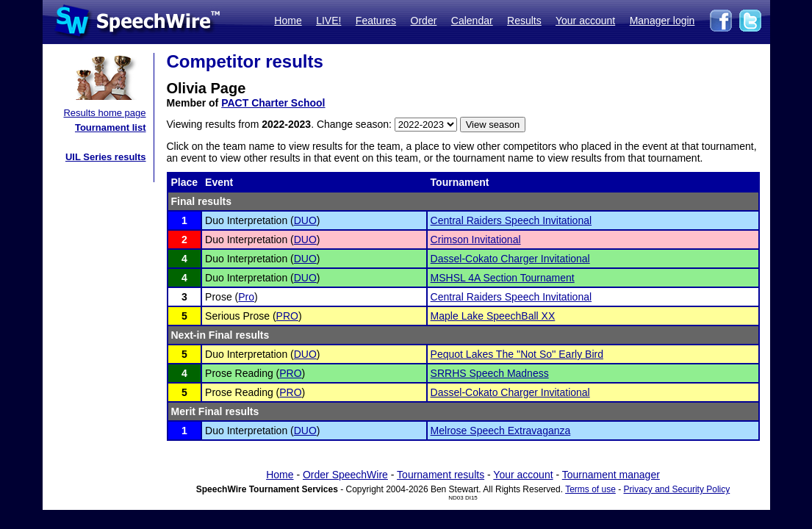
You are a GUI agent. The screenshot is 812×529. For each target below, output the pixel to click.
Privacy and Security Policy (677, 489)
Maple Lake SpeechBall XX (493, 316)
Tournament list (111, 127)
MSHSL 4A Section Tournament (503, 278)
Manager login (662, 21)
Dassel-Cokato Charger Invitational (510, 259)
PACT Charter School (273, 103)
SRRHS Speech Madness (490, 373)
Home (288, 21)
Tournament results (441, 475)
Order (424, 21)
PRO (287, 316)
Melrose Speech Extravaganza (501, 431)
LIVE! (328, 21)
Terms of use (590, 489)
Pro (246, 297)
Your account (585, 21)
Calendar (472, 21)
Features (376, 21)
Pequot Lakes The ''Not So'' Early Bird (517, 354)
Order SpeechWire (345, 475)
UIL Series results (106, 157)
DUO (305, 220)
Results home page (104, 113)
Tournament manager (611, 475)
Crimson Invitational (476, 240)
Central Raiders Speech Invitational (511, 220)
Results (524, 21)
